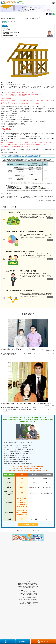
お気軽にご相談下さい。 (27, 442)
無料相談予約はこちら (29, 524)
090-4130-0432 (29, 588)
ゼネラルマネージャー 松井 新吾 (47, 201)
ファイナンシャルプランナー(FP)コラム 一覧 (28, 530)
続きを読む (20, 355)
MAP (36, 583)
